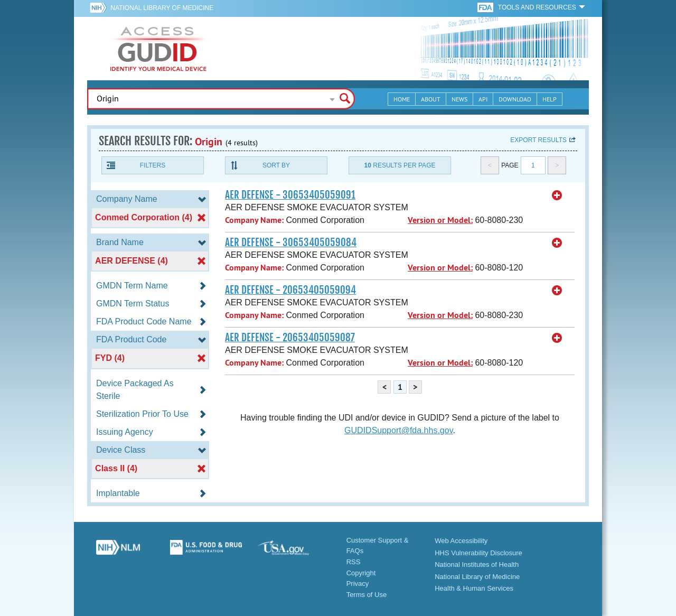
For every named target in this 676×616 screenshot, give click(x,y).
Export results (538, 140)
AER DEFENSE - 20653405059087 (290, 338)
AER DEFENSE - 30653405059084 (291, 242)
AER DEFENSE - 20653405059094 (290, 290)
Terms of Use (367, 595)
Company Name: (254, 220)
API (483, 99)
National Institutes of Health (477, 564)
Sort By (276, 165)
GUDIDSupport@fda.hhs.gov (398, 430)
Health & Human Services (474, 588)
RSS (354, 562)
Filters (153, 165)
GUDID (158, 49)
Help (550, 99)
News (459, 99)
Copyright (361, 573)
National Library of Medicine (162, 8)
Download (515, 99)
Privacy (358, 584)
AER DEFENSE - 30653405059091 (290, 195)
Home (402, 99)
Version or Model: (440, 220)
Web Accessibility (461, 541)
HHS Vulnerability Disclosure (478, 553)
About (431, 99)
